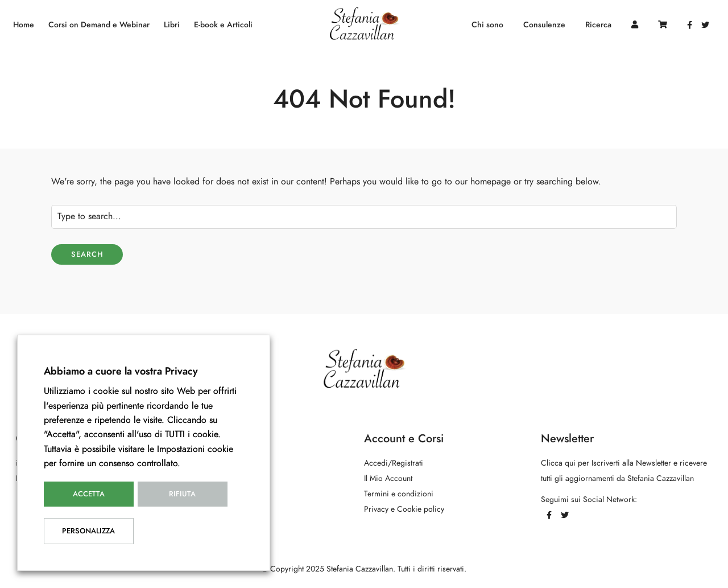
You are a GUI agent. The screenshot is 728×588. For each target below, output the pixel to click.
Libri (172, 25)
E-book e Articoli (223, 25)
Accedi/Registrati (394, 463)
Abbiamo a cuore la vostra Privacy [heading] (121, 371)
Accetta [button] (89, 494)
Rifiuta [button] (182, 494)
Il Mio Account (388, 478)
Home (24, 25)
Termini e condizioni (399, 494)
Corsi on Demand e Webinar (99, 25)
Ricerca (598, 25)
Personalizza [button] (88, 531)
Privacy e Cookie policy (404, 509)
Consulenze (544, 25)
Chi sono (487, 25)
